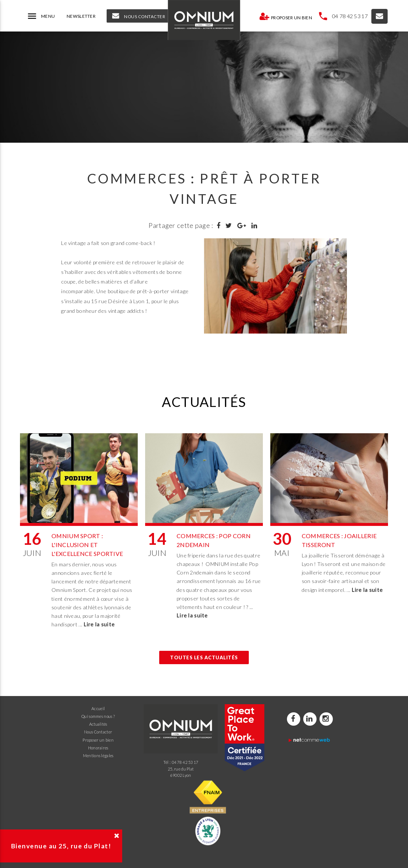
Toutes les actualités (204, 657)
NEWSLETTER (81, 16)
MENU (41, 16)
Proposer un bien (286, 16)
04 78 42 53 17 (350, 16)
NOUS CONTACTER (139, 16)
